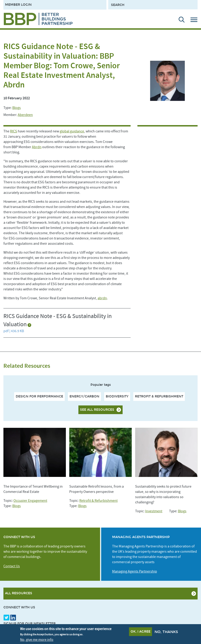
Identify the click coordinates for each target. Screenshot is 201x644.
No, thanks (166, 632)
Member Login (18, 5)
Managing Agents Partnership (135, 571)
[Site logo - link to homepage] (38, 19)
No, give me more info (37, 640)
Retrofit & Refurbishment (159, 396)
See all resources (97, 410)
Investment (154, 511)
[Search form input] (153, 5)
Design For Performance (39, 396)
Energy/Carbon (84, 396)
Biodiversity (117, 396)
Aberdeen (25, 115)
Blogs (17, 108)
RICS (14, 131)
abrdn (102, 298)
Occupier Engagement (30, 501)
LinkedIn (13, 618)
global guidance (72, 131)
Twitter (6, 618)
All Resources (19, 593)
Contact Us (12, 566)
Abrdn (37, 147)
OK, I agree (140, 632)
